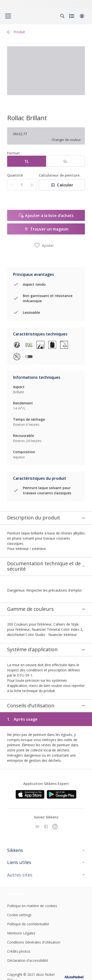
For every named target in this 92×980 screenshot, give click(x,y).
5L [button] (65, 161)
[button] (82, 16)
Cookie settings (19, 885)
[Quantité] (22, 185)
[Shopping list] (72, 16)
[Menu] (8, 16)
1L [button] (27, 161)
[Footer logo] (20, 864)
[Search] (62, 16)
